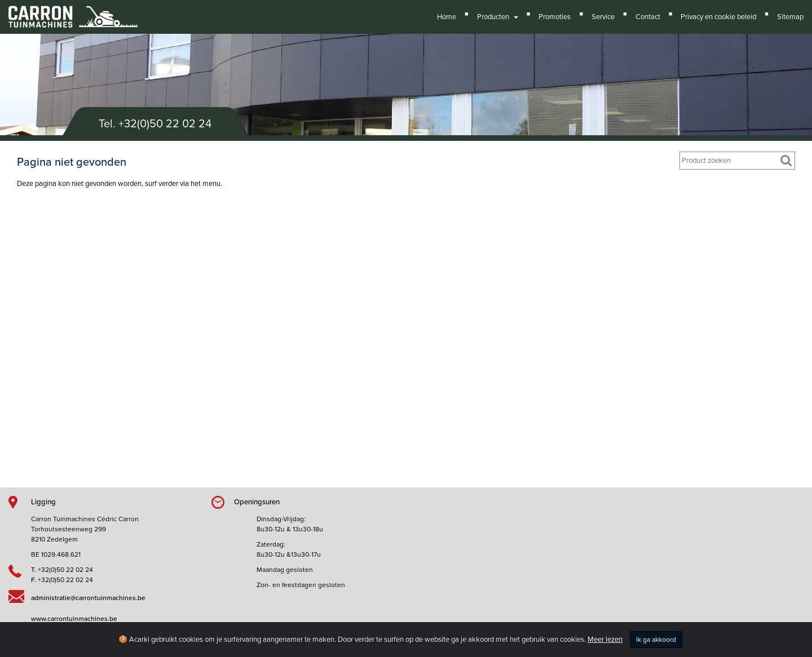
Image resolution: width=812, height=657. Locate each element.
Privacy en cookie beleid (718, 17)
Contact (648, 17)
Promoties (555, 17)
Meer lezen (605, 640)
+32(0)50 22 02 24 (165, 124)
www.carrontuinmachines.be (74, 619)
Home (447, 17)
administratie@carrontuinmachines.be (88, 598)
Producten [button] (498, 17)
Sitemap (790, 17)
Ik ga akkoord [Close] (656, 640)
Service (603, 17)
